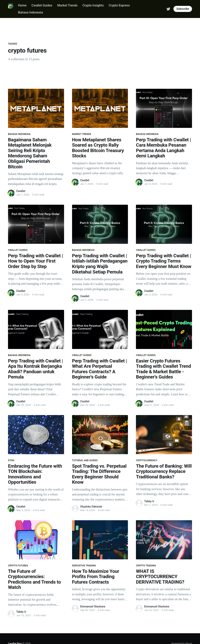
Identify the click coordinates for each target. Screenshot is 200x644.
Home (22, 5)
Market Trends (67, 5)
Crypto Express (119, 5)
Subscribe (183, 9)
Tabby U (149, 501)
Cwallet (21, 191)
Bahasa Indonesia (31, 12)
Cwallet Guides (42, 5)
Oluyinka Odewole (91, 507)
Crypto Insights (93, 5)
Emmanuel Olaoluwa (93, 606)
